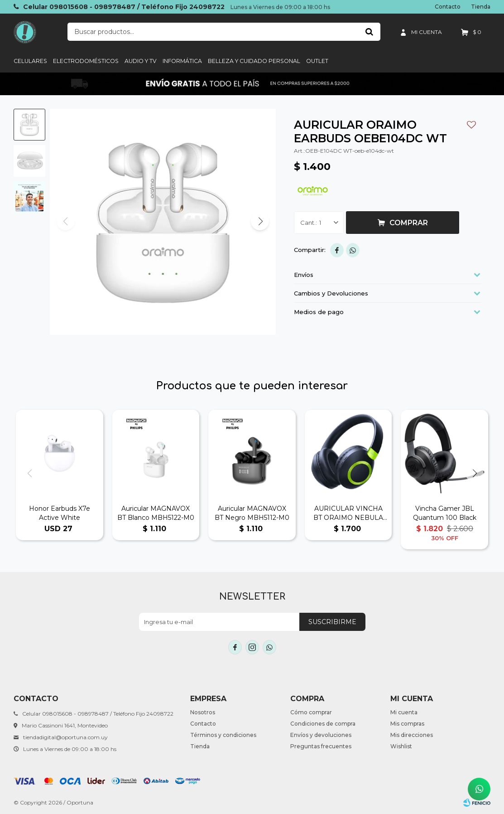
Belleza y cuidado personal (254, 61)
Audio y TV (141, 61)
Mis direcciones (412, 735)
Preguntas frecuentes (321, 746)
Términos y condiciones (223, 735)
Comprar (409, 223)
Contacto (448, 7)
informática (182, 61)
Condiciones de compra (323, 724)
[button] (260, 221)
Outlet (317, 61)
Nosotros (203, 712)
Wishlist (401, 746)
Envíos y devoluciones (321, 735)
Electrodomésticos (86, 61)
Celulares (30, 61)
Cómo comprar (311, 712)
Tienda (481, 7)
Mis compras (407, 724)
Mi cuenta (404, 712)
